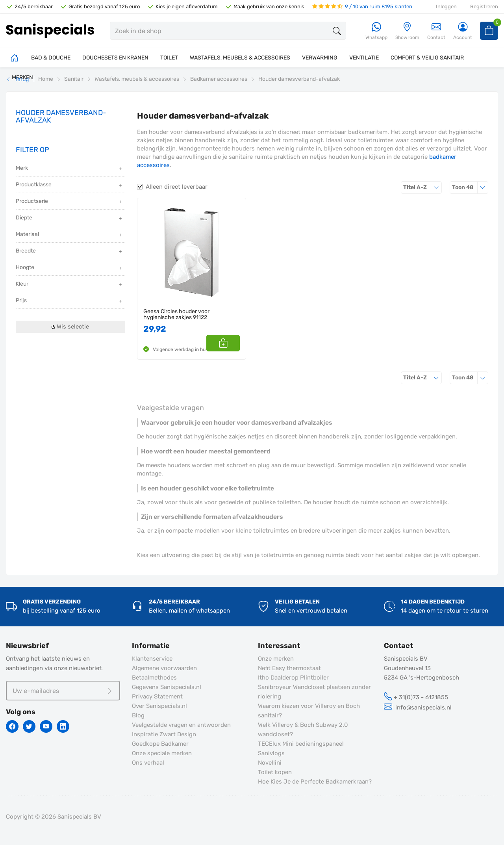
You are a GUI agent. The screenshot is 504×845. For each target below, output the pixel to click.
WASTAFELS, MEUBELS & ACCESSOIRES (240, 58)
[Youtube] (46, 726)
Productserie (69, 202)
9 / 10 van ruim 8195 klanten (362, 6)
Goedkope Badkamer (160, 744)
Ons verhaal (148, 763)
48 (470, 187)
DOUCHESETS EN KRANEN (115, 58)
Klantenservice (152, 659)
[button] (231, 343)
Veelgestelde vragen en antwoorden (181, 725)
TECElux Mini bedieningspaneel (301, 744)
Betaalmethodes (154, 678)
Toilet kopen (275, 772)
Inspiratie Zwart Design (164, 734)
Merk (69, 169)
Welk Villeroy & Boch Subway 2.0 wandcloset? (303, 730)
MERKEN (22, 77)
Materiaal (69, 235)
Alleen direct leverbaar (177, 187)
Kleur (69, 285)
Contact (436, 31)
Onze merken (276, 659)
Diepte (69, 218)
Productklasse (69, 185)
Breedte (69, 252)
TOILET (169, 58)
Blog (138, 715)
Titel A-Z (422, 187)
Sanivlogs (271, 753)
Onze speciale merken (162, 753)
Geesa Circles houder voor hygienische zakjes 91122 (176, 315)
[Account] (463, 31)
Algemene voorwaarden (164, 668)
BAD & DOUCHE (51, 58)
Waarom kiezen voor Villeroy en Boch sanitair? (309, 711)
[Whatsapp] (376, 31)
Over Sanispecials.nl (159, 706)
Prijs (69, 301)
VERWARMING (320, 58)
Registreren (484, 6)
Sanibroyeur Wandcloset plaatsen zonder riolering (314, 692)
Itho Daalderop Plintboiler (293, 678)
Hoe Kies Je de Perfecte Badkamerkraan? (315, 782)
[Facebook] (12, 726)
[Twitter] (29, 726)
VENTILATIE (364, 58)
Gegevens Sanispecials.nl (167, 687)
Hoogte (69, 268)
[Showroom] (407, 31)
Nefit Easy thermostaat (289, 668)
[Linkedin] (63, 726)
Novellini (270, 763)
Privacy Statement (157, 696)
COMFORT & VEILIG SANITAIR (427, 58)
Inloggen (446, 6)
